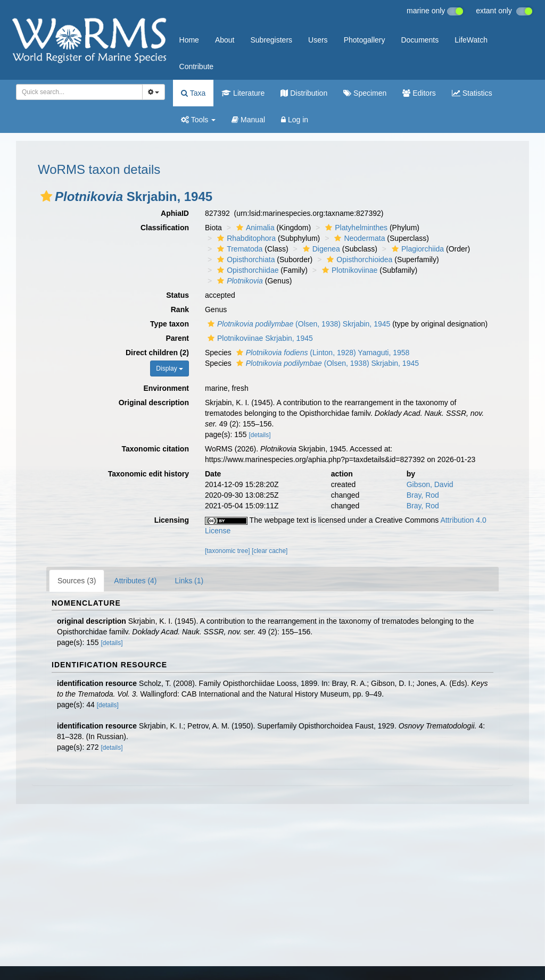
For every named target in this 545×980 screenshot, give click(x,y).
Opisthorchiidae (246, 270)
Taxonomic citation (155, 449)
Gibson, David (430, 484)
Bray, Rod (423, 495)
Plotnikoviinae (348, 270)
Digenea (320, 249)
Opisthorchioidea (358, 259)
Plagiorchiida (416, 249)
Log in (295, 120)
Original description (154, 403)
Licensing (172, 520)
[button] (46, 196)
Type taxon (170, 324)
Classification (165, 228)
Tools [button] (198, 120)
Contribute (197, 66)
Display (170, 368)
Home (189, 40)
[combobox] (79, 92)
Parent (177, 338)
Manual (248, 120)
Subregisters (271, 40)
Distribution (304, 93)
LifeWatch (471, 40)
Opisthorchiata (245, 259)
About (225, 40)
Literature (243, 93)
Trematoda (238, 249)
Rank (180, 309)
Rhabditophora (245, 238)
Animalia (254, 228)
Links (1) (189, 581)
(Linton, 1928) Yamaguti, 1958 (322, 353)
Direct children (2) (157, 353)
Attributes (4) (135, 581)
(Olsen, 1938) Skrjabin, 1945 (298, 324)
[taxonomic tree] (228, 551)
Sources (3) (77, 581)
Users (318, 40)
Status (177, 295)
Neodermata (358, 238)
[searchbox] (77, 92)
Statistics (472, 93)
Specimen (365, 93)
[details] (259, 435)
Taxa (193, 93)
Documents (420, 40)
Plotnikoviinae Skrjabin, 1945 (259, 338)
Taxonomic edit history (148, 474)
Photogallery (365, 40)
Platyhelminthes (355, 228)
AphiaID (175, 213)
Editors (419, 93)
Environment (166, 388)
